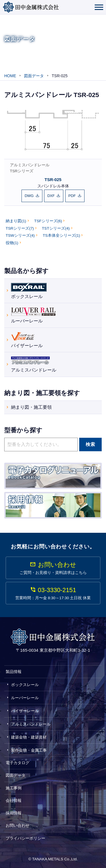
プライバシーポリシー (25, 838)
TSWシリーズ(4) (20, 235)
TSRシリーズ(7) (20, 228)
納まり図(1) (16, 221)
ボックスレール (29, 290)
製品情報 (14, 672)
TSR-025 (53, 180)
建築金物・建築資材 (29, 737)
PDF (72, 196)
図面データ (16, 775)
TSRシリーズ (22, 171)
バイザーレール (27, 339)
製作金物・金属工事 (29, 750)
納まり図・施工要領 (31, 407)
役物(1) (12, 243)
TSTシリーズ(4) (56, 228)
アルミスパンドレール (30, 165)
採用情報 (14, 813)
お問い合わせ (18, 825)
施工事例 (14, 788)
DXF (51, 196)
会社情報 (14, 800)
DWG (29, 196)
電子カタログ (18, 763)
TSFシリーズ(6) (48, 221)
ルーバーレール (33, 315)
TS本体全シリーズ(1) (61, 235)
